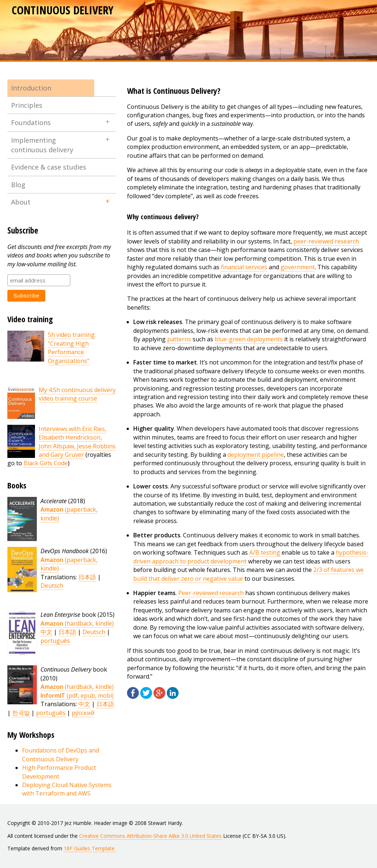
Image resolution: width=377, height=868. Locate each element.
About (21, 202)
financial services (244, 267)
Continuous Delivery (63, 10)
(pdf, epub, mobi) (77, 696)
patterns (179, 339)
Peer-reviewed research (211, 593)
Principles (27, 105)
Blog (18, 185)
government (298, 267)
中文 (46, 632)
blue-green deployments (249, 339)
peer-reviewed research (326, 241)
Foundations (31, 122)
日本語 (87, 577)
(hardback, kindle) (77, 623)
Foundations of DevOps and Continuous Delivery (61, 755)
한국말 (21, 713)
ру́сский (83, 713)
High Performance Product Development (59, 772)
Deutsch (52, 586)
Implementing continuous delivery (42, 145)
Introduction (31, 88)
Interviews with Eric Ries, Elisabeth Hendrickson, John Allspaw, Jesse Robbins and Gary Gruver (77, 442)
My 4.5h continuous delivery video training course (77, 394)
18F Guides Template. (90, 848)
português (55, 641)
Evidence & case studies (49, 167)
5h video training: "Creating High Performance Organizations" (72, 348)
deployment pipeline (256, 455)
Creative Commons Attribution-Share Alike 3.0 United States (150, 836)
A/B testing (265, 552)
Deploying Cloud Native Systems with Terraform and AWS (67, 789)
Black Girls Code (46, 463)
